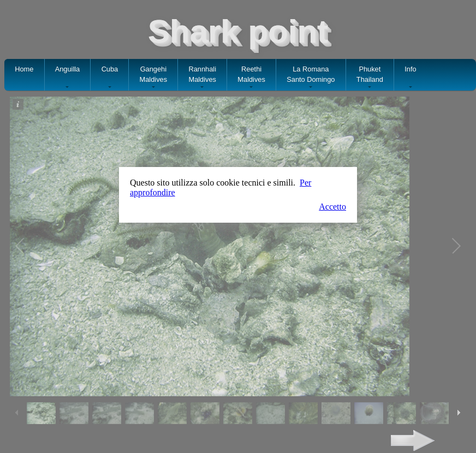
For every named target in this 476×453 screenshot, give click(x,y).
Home (24, 74)
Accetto (332, 207)
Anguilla (68, 78)
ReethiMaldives (251, 78)
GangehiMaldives (154, 78)
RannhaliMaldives (202, 78)
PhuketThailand (370, 78)
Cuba (110, 78)
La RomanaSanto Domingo (311, 78)
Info (410, 78)
